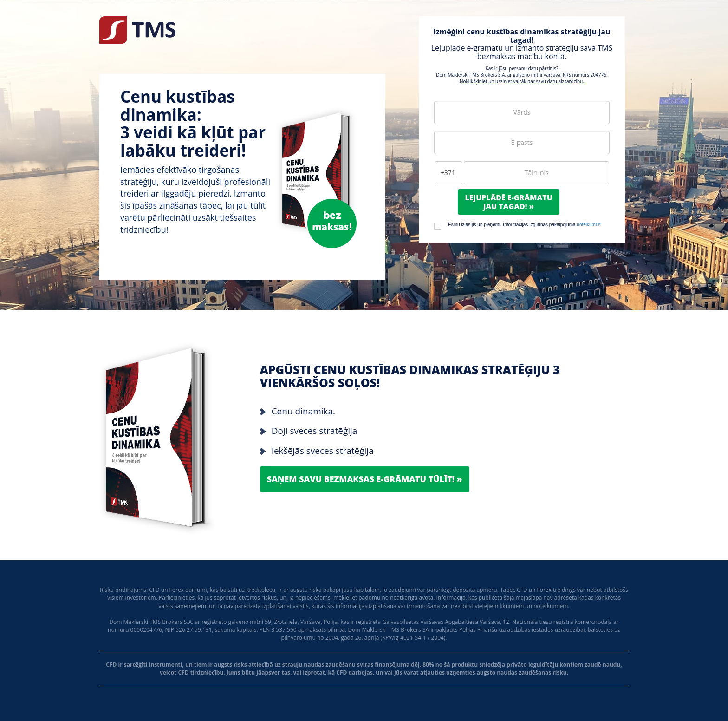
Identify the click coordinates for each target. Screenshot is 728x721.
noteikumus (588, 225)
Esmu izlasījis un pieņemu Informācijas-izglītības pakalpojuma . (525, 225)
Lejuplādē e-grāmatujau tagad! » (508, 202)
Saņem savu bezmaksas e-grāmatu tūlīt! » (366, 479)
